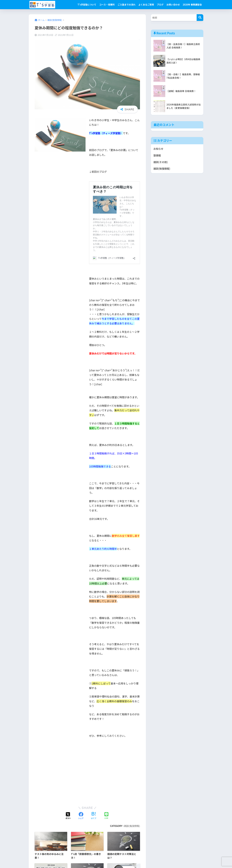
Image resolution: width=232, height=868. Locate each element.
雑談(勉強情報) (132, 826)
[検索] (200, 18)
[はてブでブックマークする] (94, 816)
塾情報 (157, 155)
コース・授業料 (107, 5)
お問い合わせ (173, 5)
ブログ (160, 5)
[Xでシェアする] (68, 816)
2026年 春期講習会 (192, 5)
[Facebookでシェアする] (81, 816)
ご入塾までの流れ (127, 5)
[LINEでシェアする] (106, 816)
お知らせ (158, 149)
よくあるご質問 (146, 5)
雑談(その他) (161, 162)
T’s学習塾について (87, 5)
